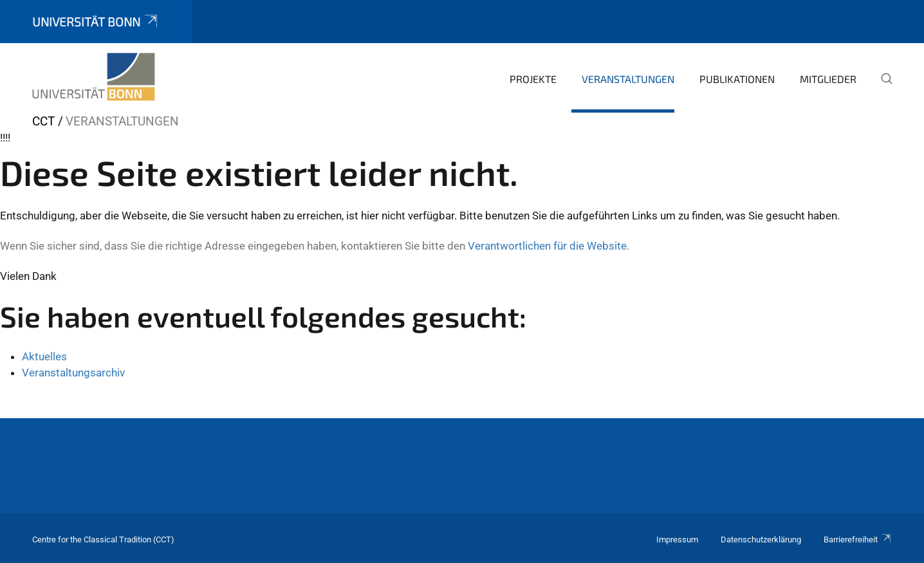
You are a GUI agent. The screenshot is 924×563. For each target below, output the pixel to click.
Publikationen (737, 79)
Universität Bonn (96, 22)
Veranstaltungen (628, 79)
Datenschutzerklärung (761, 540)
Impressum (677, 540)
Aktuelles (44, 356)
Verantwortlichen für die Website (547, 246)
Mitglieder (828, 79)
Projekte (533, 79)
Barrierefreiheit (858, 540)
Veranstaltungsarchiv (73, 373)
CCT (43, 121)
